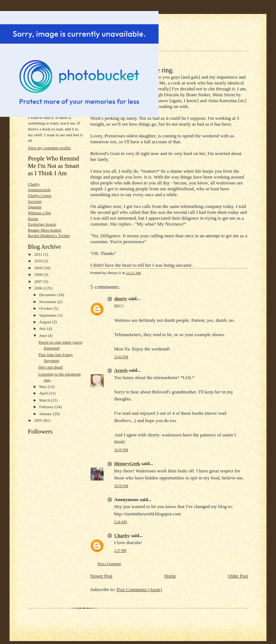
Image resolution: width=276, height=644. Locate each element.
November (48, 302)
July (43, 328)
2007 (39, 281)
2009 (39, 268)
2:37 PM (120, 551)
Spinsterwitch (39, 190)
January (46, 414)
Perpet (33, 219)
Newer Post (101, 576)
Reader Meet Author (45, 230)
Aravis (121, 370)
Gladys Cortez (40, 195)
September (49, 315)
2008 (39, 274)
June (43, 335)
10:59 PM (121, 486)
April (44, 393)
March (45, 400)
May (43, 386)
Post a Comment (109, 564)
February (47, 407)
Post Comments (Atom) (139, 589)
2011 (39, 254)
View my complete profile (49, 148)
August (46, 322)
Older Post (238, 576)
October (46, 308)
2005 (39, 420)
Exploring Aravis (42, 224)
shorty (121, 298)
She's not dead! (51, 367)
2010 (39, 261)
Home (170, 576)
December (48, 295)
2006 (39, 288)
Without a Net (39, 213)
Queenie (35, 207)
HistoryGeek (127, 463)
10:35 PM (121, 450)
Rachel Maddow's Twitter (49, 235)
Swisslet (35, 201)
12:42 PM (121, 357)
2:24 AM (120, 522)
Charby (34, 184)
